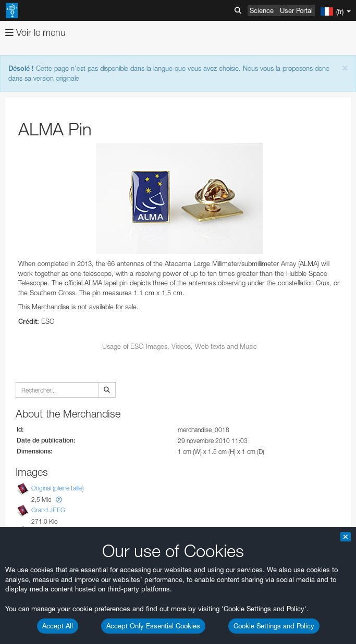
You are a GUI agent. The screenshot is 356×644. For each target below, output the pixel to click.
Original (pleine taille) (58, 489)
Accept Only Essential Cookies (153, 626)
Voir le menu (35, 33)
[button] (59, 500)
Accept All (58, 626)
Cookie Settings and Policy (274, 626)
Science (262, 10)
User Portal (296, 10)
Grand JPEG (48, 510)
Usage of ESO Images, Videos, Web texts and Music (180, 346)
